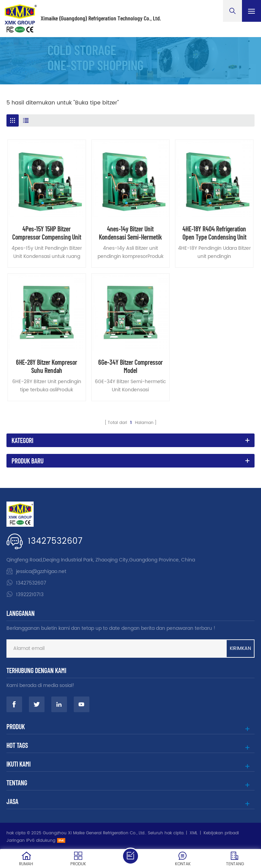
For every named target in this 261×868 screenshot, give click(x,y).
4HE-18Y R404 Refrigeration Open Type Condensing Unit (214, 233)
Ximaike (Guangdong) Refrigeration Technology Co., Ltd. (101, 18)
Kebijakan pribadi (221, 833)
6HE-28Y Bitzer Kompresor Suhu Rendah (47, 366)
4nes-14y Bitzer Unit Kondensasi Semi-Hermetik (130, 233)
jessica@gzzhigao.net (41, 571)
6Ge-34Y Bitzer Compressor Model (130, 366)
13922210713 (30, 595)
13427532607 (55, 541)
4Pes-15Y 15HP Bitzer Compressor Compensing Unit (47, 233)
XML (194, 833)
